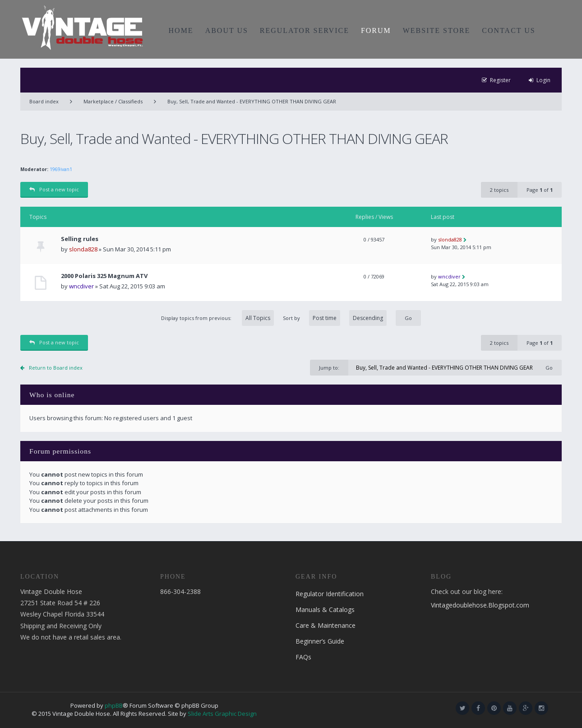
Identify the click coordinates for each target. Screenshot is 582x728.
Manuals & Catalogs (325, 610)
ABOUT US (227, 30)
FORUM (376, 30)
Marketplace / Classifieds (113, 101)
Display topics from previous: (217, 318)
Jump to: (329, 368)
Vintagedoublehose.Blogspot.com (480, 605)
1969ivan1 (61, 169)
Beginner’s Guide (320, 641)
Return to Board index (56, 368)
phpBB (114, 705)
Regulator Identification (330, 594)
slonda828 (83, 249)
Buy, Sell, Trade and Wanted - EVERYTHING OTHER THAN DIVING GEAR (252, 101)
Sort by (335, 318)
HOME (181, 30)
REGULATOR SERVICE (305, 30)
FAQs (303, 657)
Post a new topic (54, 189)
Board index (44, 101)
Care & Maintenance (326, 625)
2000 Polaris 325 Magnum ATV (104, 276)
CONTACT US (508, 30)
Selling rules (80, 239)
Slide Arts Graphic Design (222, 714)
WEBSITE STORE (437, 30)
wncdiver (81, 286)
